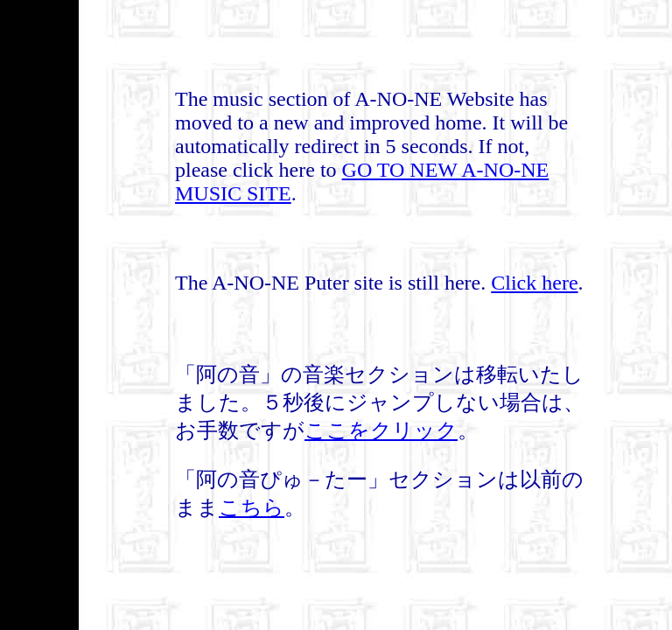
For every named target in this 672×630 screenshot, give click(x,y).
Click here (534, 283)
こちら (252, 507)
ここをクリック (381, 430)
